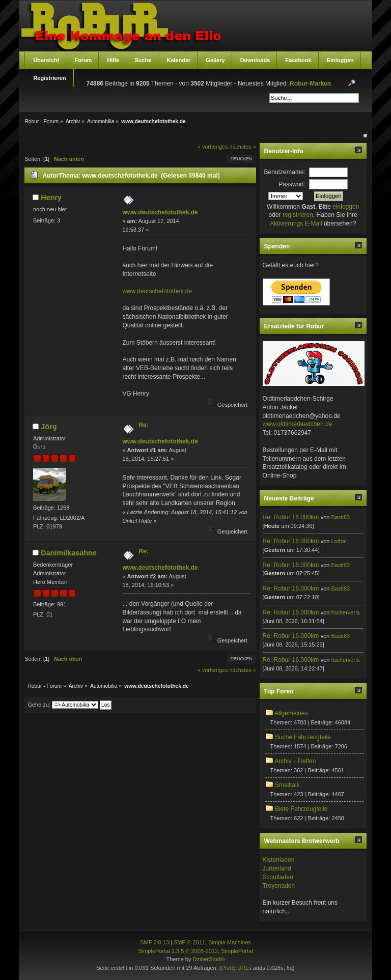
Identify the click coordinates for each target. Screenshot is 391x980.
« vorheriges (213, 147)
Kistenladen (279, 860)
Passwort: (292, 184)
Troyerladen (279, 886)
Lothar (339, 541)
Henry (51, 198)
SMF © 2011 (189, 942)
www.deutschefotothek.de (160, 212)
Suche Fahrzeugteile (303, 737)
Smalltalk (287, 785)
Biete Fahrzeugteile (301, 809)
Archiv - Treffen (295, 761)
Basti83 (340, 517)
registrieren (298, 215)
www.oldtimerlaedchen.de (298, 424)
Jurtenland (277, 869)
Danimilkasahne (69, 553)
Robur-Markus (310, 83)
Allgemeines (291, 713)
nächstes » (242, 147)
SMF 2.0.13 (155, 942)
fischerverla (345, 612)
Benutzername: (285, 172)
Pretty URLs (236, 968)
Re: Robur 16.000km (291, 517)
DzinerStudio (208, 959)
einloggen (346, 207)
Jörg (49, 427)
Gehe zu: (39, 705)
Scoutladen (278, 877)
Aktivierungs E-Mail (296, 223)
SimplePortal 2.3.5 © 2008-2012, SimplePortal (195, 951)
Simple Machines (230, 942)
